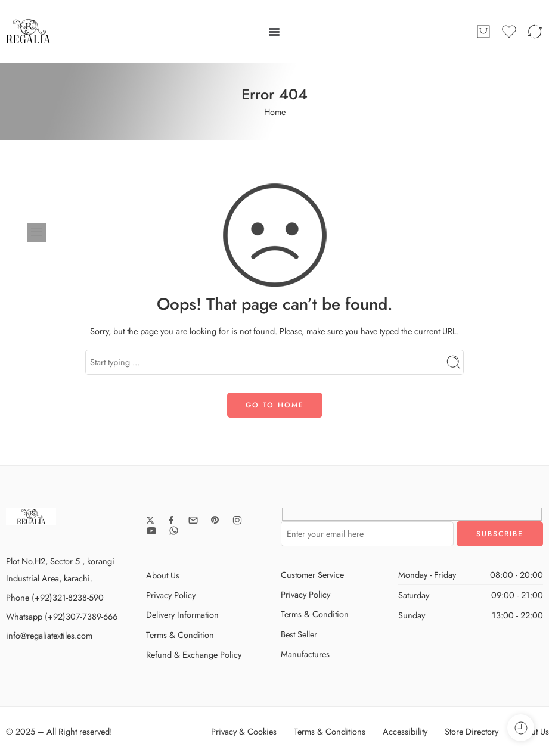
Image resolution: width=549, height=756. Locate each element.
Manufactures (305, 654)
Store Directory (472, 731)
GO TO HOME (275, 405)
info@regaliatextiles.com (49, 635)
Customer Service (312, 575)
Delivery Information (182, 615)
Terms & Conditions (330, 731)
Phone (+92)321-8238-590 (55, 597)
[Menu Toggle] (274, 32)
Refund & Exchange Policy (194, 654)
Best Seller (299, 634)
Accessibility (405, 731)
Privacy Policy (171, 595)
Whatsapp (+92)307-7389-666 (62, 616)
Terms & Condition (180, 635)
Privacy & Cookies (244, 731)
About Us (163, 575)
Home (275, 112)
